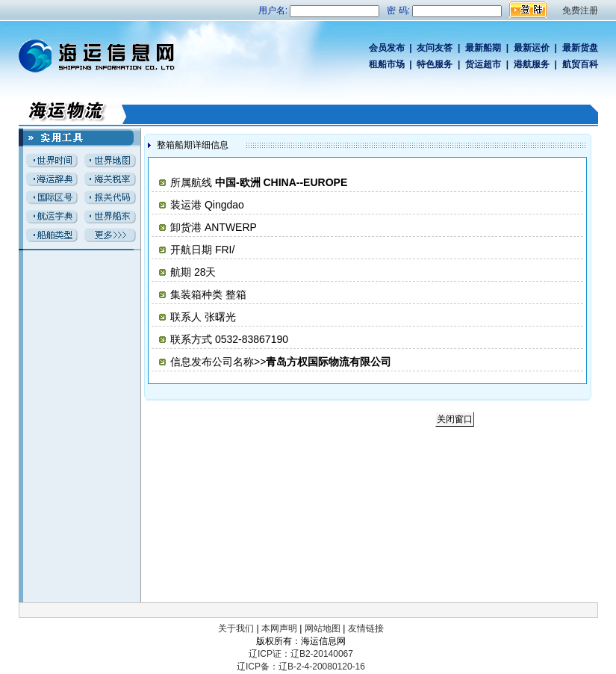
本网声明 (279, 628)
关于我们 (236, 628)
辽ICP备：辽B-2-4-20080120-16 (301, 667)
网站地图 (323, 628)
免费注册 (580, 10)
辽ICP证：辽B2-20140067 (301, 654)
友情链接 (366, 628)
